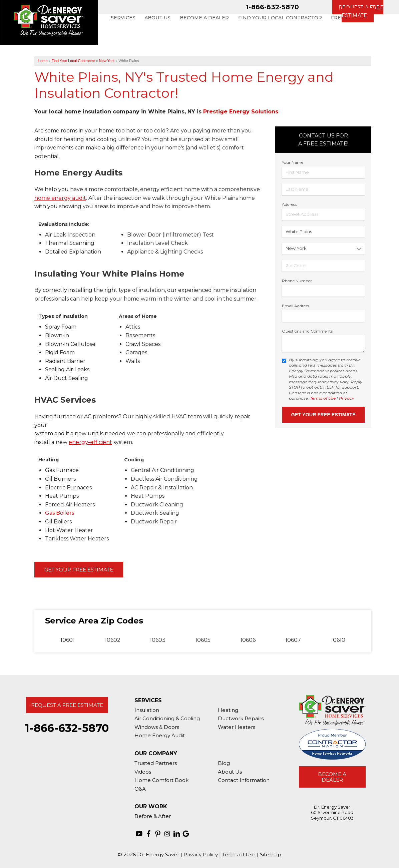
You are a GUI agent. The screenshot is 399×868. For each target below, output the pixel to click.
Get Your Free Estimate (79, 570)
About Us (230, 772)
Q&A (140, 789)
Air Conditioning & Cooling (167, 718)
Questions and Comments (307, 331)
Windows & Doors (157, 727)
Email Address (295, 306)
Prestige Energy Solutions (241, 112)
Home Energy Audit (160, 735)
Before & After (153, 816)
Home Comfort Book (161, 780)
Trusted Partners (156, 763)
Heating (228, 710)
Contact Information (244, 780)
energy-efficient (90, 442)
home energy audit (60, 198)
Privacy (347, 398)
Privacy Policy (201, 854)
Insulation (147, 710)
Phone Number (297, 281)
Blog (224, 763)
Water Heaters (237, 727)
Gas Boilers (60, 513)
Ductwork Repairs (241, 718)
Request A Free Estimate (67, 705)
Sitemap (271, 854)
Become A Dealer (332, 777)
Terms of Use (323, 398)
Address (289, 204)
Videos (143, 772)
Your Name (293, 162)
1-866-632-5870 (272, 7)
